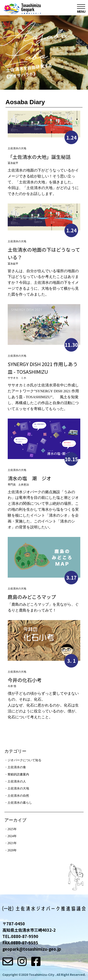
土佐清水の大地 (18, 788)
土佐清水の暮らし (20, 803)
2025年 (12, 829)
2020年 (12, 850)
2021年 (12, 843)
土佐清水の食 (17, 767)
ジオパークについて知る (24, 760)
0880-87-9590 (25, 936)
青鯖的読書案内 (18, 774)
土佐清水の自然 (18, 796)
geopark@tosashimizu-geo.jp (32, 949)
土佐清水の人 (17, 781)
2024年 (12, 836)
